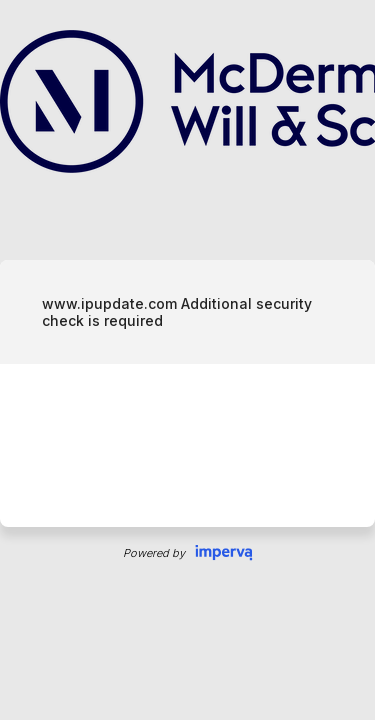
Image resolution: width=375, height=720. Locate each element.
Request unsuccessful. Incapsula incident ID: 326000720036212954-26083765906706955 (187, 360)
